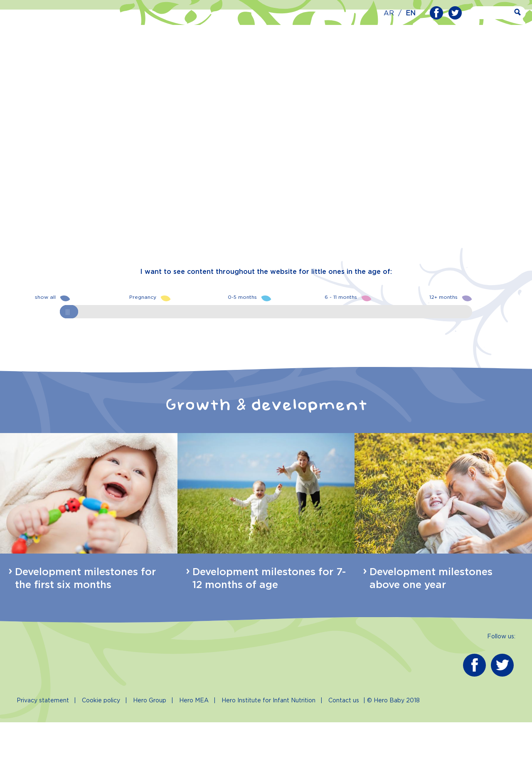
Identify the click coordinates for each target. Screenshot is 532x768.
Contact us (344, 746)
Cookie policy (101, 746)
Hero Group (150, 746)
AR (389, 14)
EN (411, 14)
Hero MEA (194, 746)
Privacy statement (43, 746)
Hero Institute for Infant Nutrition (268, 746)
